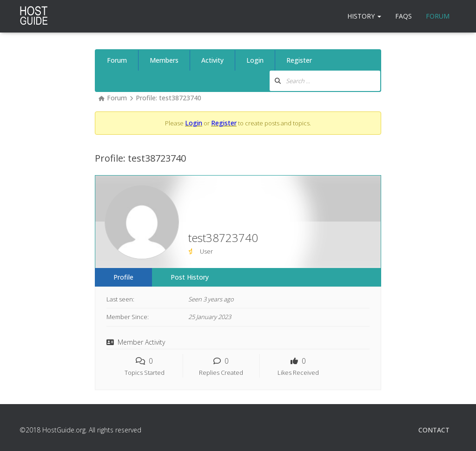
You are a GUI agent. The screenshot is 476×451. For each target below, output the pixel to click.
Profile (123, 277)
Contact (434, 430)
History (364, 16)
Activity (212, 60)
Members (164, 60)
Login (255, 60)
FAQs (403, 16)
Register (299, 60)
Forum (438, 16)
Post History (190, 277)
